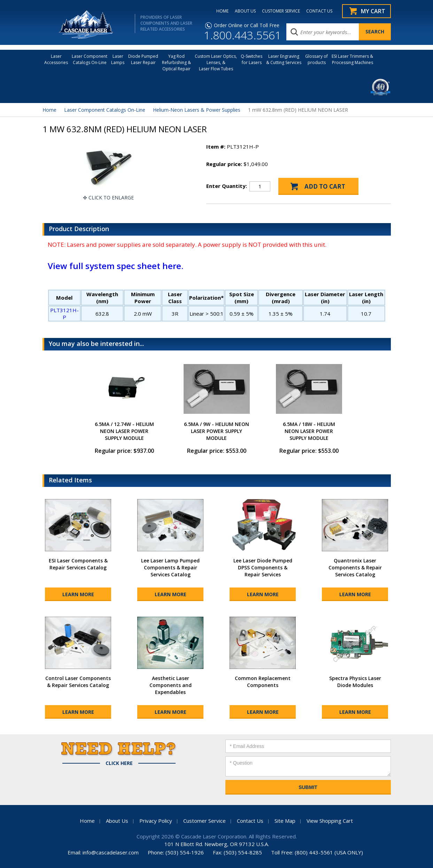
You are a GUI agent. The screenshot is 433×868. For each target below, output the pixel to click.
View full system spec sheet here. (115, 266)
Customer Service (204, 821)
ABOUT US (245, 11)
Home (49, 110)
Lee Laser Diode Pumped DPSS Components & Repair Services (263, 567)
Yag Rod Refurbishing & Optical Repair (176, 62)
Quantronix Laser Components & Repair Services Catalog (355, 567)
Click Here (119, 763)
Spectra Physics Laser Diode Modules (355, 682)
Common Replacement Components (263, 682)
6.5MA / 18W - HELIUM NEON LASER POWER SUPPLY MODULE (309, 431)
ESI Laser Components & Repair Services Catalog (78, 564)
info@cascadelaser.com (111, 852)
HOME (222, 11)
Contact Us (250, 821)
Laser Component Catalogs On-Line (90, 59)
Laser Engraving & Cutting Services (284, 59)
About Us (117, 821)
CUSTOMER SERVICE (281, 11)
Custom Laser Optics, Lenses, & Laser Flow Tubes (216, 62)
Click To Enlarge (111, 198)
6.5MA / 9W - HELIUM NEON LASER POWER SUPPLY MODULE (216, 431)
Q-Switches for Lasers (252, 59)
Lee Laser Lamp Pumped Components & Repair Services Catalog (170, 567)
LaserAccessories (56, 59)
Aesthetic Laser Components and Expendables (171, 685)
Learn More (78, 594)
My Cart (373, 11)
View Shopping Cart (330, 821)
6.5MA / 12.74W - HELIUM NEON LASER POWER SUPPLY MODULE (124, 431)
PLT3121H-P (64, 314)
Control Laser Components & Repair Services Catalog (78, 682)
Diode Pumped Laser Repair (143, 59)
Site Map (285, 821)
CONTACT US (319, 11)
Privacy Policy (156, 821)
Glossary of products (316, 59)
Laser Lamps (118, 59)
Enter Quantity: (227, 186)
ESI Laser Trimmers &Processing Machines (352, 59)
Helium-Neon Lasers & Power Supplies (197, 110)
